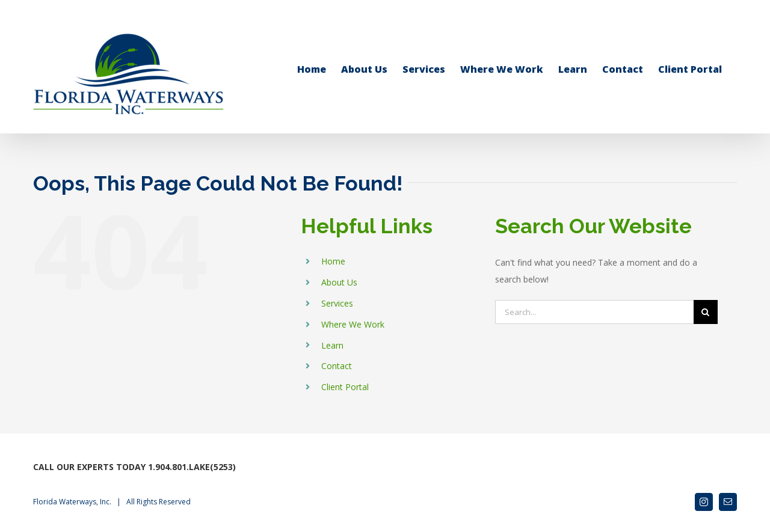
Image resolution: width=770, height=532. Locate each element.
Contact (337, 366)
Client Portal (345, 387)
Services (337, 303)
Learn (332, 345)
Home (333, 261)
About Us (339, 282)
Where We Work (353, 324)
